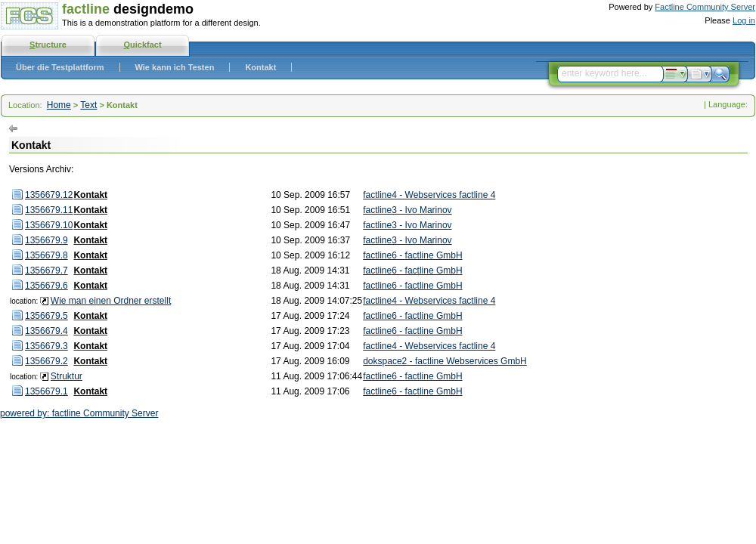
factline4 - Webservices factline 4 (429, 195)
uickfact (142, 45)
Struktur (67, 376)
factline (86, 9)
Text (88, 105)
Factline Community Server (705, 7)
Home (59, 105)
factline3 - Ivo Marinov (407, 210)
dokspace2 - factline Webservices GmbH (445, 361)
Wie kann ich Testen (175, 67)
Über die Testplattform (60, 67)
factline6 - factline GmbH (412, 255)
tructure (48, 45)
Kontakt (260, 67)
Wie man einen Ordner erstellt (111, 301)
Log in (744, 20)
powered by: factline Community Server (79, 413)
